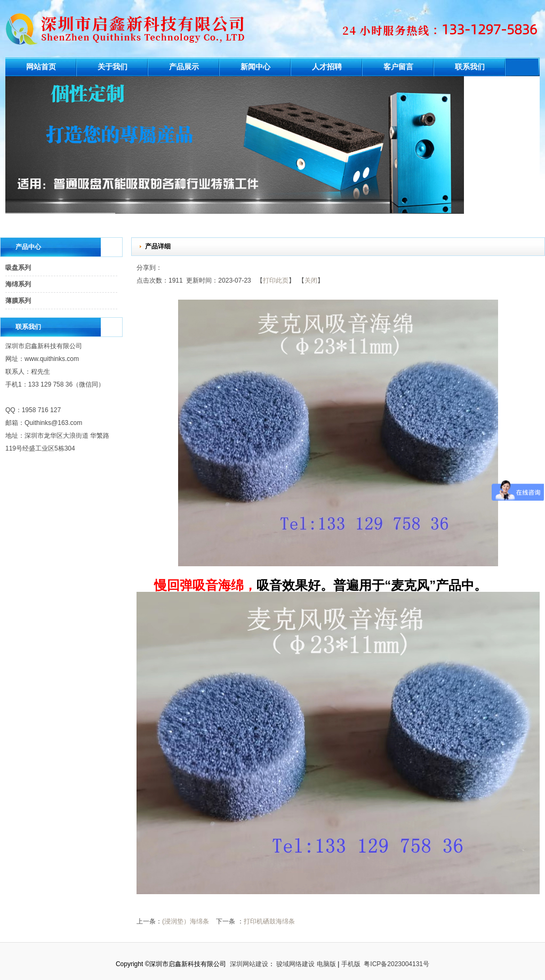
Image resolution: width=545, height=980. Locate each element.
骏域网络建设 (295, 964)
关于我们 (113, 67)
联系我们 (470, 67)
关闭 (311, 280)
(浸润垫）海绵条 (186, 921)
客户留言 (398, 67)
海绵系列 (18, 284)
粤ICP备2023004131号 (396, 964)
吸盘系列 (18, 268)
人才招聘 (327, 67)
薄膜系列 (18, 301)
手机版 (351, 964)
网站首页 (41, 67)
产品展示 (184, 67)
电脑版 (326, 964)
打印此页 (276, 280)
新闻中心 (255, 67)
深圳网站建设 (249, 964)
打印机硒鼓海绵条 (269, 921)
